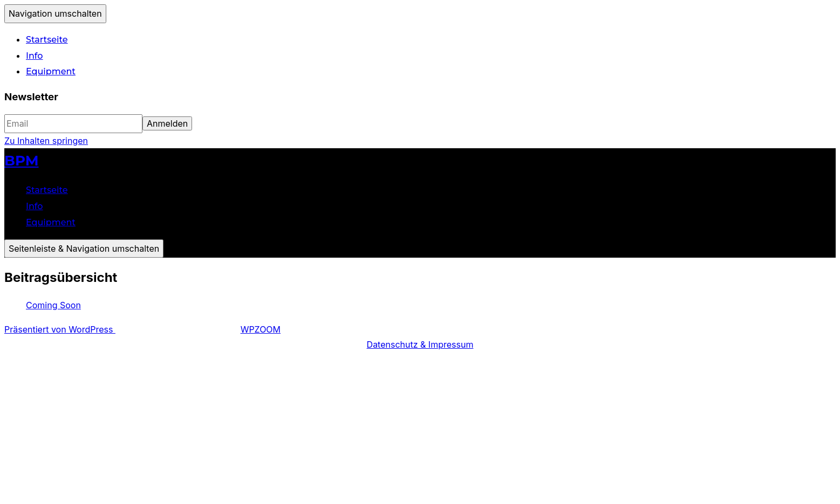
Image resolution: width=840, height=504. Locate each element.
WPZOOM (261, 329)
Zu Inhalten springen (46, 141)
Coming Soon (53, 305)
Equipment (51, 71)
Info (35, 56)
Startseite (47, 40)
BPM (22, 161)
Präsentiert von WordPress (60, 329)
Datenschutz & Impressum (420, 344)
